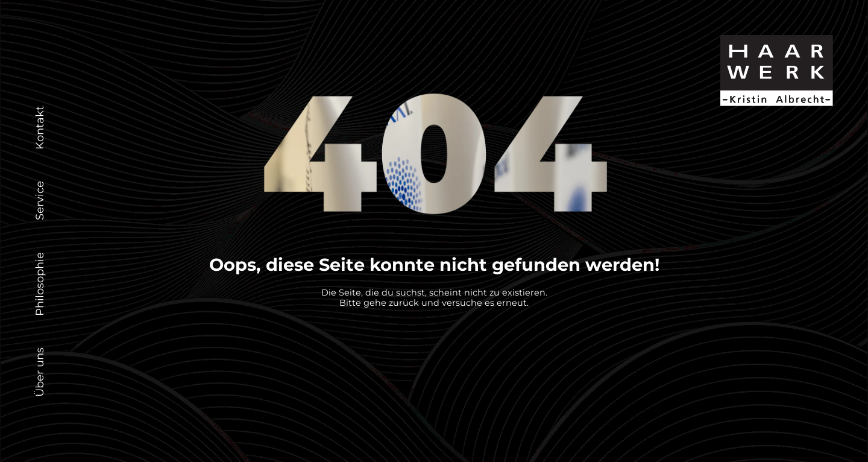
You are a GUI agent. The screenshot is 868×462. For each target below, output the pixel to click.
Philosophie (40, 283)
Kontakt (40, 128)
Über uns (40, 372)
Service (40, 201)
